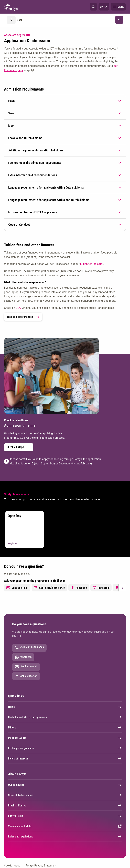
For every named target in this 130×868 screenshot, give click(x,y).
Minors (65, 727)
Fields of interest (65, 758)
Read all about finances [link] (23, 317)
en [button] (104, 7)
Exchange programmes (65, 748)
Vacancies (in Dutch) (65, 826)
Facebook (79, 588)
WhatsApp (23, 657)
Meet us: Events (65, 738)
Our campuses (65, 785)
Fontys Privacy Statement (41, 866)
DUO (18, 308)
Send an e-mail (17, 588)
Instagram (101, 588)
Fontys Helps (65, 816)
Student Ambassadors (65, 795)
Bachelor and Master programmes (65, 717)
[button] (93, 7)
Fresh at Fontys (65, 805)
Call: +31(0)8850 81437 (49, 588)
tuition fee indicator (92, 264)
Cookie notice (12, 866)
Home (65, 707)
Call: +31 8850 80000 (29, 648)
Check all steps (19, 447)
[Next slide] (122, 588)
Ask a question (26, 676)
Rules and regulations (65, 836)
